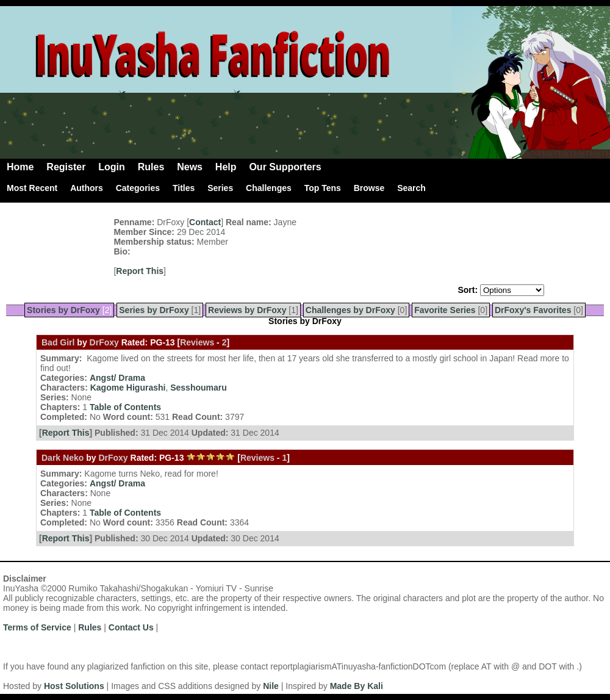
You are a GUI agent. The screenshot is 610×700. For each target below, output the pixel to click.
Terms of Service (37, 627)
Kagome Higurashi (128, 388)
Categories (138, 188)
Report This (140, 271)
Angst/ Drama (117, 378)
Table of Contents (125, 407)
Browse (369, 188)
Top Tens (323, 188)
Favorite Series (445, 310)
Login (112, 167)
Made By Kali (357, 686)
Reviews (197, 342)
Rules (151, 167)
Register (66, 167)
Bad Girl (58, 342)
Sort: (468, 290)
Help (226, 167)
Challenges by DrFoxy (350, 310)
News (190, 167)
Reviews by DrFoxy (247, 310)
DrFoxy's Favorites (533, 310)
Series (220, 188)
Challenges (269, 188)
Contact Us (131, 627)
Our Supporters (285, 167)
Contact (205, 222)
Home (20, 167)
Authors (87, 188)
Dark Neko (63, 458)
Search (411, 188)
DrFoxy (104, 342)
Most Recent (32, 188)
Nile (271, 686)
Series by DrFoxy (154, 310)
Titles (184, 188)
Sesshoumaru (199, 388)
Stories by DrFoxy (63, 310)
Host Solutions (74, 686)
